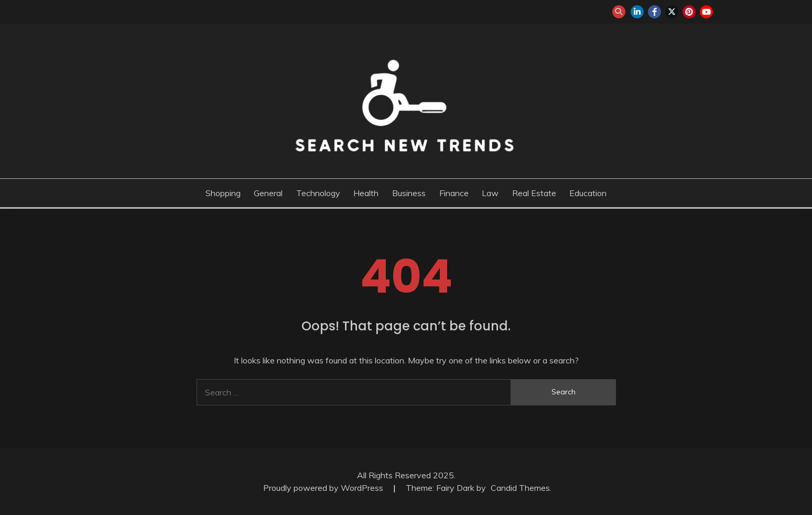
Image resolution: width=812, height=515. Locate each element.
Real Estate (534, 193)
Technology (318, 193)
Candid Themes (520, 488)
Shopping (223, 193)
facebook (654, 12)
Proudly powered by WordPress (324, 488)
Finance (454, 193)
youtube (706, 12)
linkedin (637, 12)
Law (490, 193)
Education (588, 193)
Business (409, 193)
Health (366, 193)
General (268, 193)
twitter (672, 12)
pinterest (689, 12)
